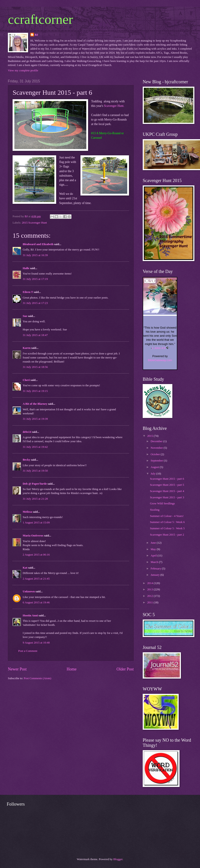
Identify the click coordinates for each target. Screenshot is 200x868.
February (156, 569)
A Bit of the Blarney (35, 404)
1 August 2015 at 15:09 (36, 523)
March (155, 562)
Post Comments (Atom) (38, 678)
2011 (150, 602)
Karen (27, 348)
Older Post (125, 669)
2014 (150, 583)
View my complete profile (23, 70)
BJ (37, 35)
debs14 (27, 432)
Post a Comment (28, 651)
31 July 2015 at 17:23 (35, 303)
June (154, 543)
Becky (27, 460)
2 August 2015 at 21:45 (36, 579)
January (155, 575)
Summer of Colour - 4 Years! (167, 516)
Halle (26, 268)
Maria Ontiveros (33, 536)
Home (71, 669)
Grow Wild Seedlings (162, 503)
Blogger (118, 859)
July (153, 474)
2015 (150, 436)
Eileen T (28, 292)
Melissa (27, 512)
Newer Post (17, 669)
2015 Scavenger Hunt (34, 223)
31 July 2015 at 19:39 (35, 419)
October (156, 454)
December (157, 441)
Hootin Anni (30, 615)
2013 (150, 589)
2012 (150, 596)
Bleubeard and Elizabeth (38, 244)
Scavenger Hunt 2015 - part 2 (167, 535)
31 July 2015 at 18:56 (35, 367)
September (157, 461)
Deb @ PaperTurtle (35, 484)
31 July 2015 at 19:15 (35, 391)
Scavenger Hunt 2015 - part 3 (167, 497)
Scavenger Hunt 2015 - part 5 (167, 485)
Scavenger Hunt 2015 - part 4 (167, 491)
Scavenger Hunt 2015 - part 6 (167, 479)
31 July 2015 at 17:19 (35, 279)
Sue (25, 316)
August (155, 467)
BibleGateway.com (160, 360)
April (154, 556)
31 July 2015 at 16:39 (35, 255)
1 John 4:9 (159, 348)
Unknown (29, 591)
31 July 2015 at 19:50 (35, 471)
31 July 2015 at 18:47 (35, 335)
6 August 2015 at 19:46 (36, 602)
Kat (25, 568)
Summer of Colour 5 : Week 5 (167, 528)
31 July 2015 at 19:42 (35, 447)
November (157, 448)
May (154, 549)
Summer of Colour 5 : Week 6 (167, 522)
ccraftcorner (40, 19)
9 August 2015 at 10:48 (36, 643)
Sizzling (155, 510)
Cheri (26, 380)
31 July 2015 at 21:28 (35, 499)
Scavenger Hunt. (114, 106)
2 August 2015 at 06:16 (36, 555)
